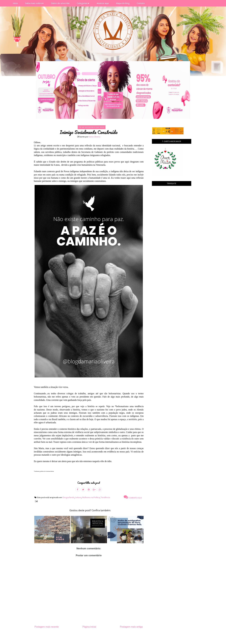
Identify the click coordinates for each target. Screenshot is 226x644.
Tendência (105, 497)
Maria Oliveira (94, 137)
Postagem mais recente (47, 627)
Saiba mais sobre (34, 3)
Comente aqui (133, 497)
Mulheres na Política (91, 497)
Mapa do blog (123, 3)
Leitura (78, 497)
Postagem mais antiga (131, 627)
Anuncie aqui (103, 3)
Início (15, 3)
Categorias (83, 3)
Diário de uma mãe (60, 3)
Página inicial (89, 627)
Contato (141, 3)
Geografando (68, 497)
